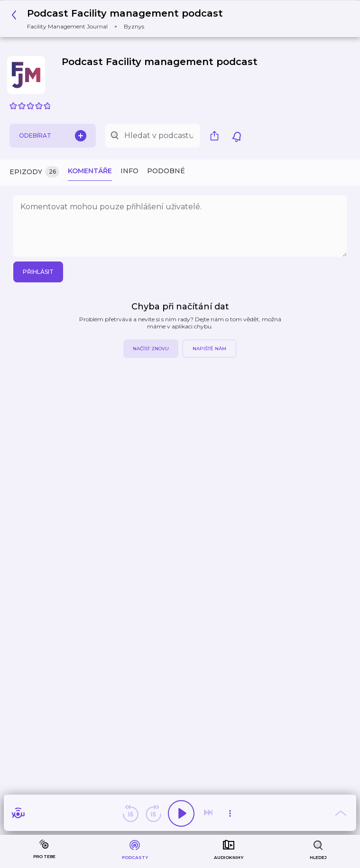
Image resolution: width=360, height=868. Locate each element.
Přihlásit (38, 272)
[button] (120, 19)
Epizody (34, 172)
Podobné (166, 171)
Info (129, 171)
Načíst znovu (151, 349)
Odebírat (53, 136)
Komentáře (90, 171)
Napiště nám (209, 349)
